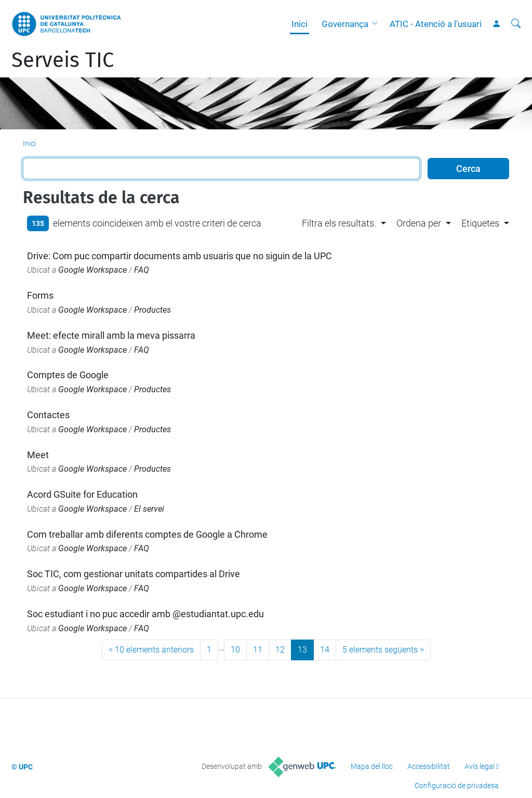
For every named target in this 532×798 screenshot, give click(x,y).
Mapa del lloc (372, 766)
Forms (40, 295)
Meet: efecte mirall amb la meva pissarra (111, 335)
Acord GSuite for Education (82, 494)
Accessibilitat (429, 766)
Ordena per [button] (419, 223)
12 (280, 650)
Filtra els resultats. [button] (339, 223)
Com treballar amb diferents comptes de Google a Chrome (147, 534)
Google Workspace (92, 270)
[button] (377, 24)
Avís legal (480, 766)
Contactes (48, 415)
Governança (345, 24)
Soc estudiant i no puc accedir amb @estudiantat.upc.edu (145, 614)
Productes (152, 310)
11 (258, 650)
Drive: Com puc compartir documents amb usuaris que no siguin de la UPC (179, 256)
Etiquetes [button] (480, 223)
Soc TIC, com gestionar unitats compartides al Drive (134, 574)
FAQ (142, 270)
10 (235, 650)
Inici (300, 24)
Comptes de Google (68, 375)
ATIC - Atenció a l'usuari (436, 24)
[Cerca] (516, 24)
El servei (149, 509)
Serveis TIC (63, 60)
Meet (38, 455)
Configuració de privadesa (457, 786)
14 (325, 650)
